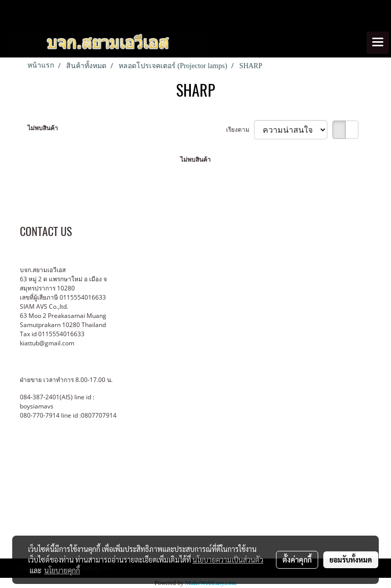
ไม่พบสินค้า (43, 128)
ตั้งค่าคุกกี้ (297, 560)
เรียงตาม (240, 129)
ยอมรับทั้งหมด (351, 560)
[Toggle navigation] (378, 43)
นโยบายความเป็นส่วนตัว (228, 560)
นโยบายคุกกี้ (62, 570)
